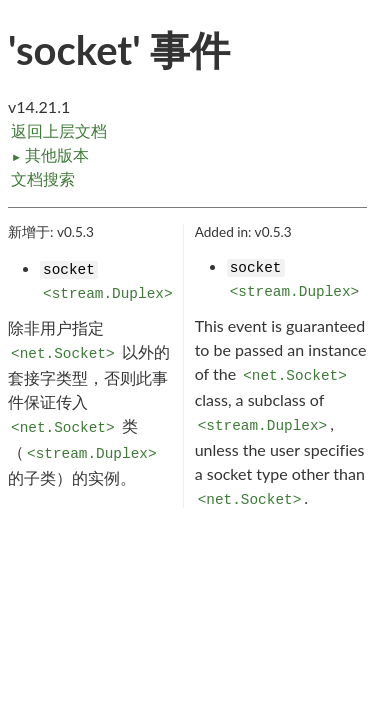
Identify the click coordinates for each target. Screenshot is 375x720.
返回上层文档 (59, 130)
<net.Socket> (63, 354)
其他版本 (50, 154)
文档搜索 (43, 178)
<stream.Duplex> (108, 294)
